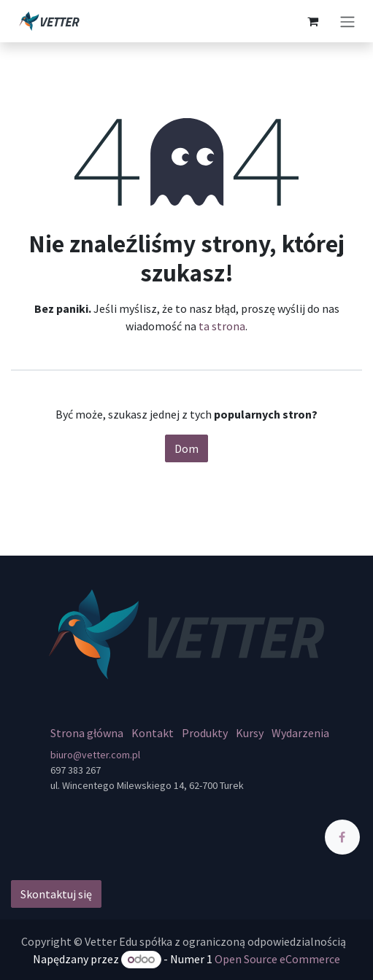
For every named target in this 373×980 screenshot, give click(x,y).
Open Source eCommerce (277, 959)
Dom (186, 448)
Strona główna (87, 733)
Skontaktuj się (56, 894)
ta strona (222, 326)
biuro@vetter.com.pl (95, 755)
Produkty (205, 733)
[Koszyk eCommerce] (312, 21)
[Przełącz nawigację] (347, 21)
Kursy (250, 733)
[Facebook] (342, 837)
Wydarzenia (300, 733)
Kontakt (153, 733)
